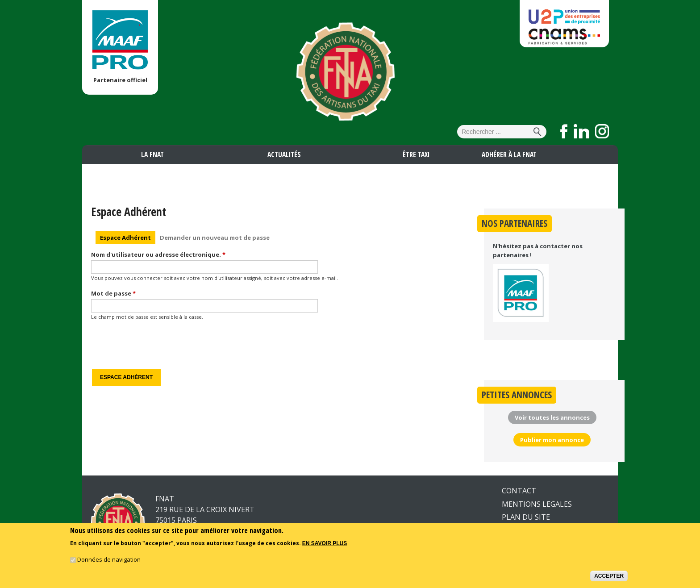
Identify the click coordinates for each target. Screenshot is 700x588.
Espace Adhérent (128, 237)
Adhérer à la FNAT (509, 154)
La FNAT (152, 154)
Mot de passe (113, 293)
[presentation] (159, 345)
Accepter (609, 576)
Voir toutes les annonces (552, 417)
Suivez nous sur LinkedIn (581, 131)
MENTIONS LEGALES (537, 504)
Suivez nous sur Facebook (564, 131)
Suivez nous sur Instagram (602, 131)
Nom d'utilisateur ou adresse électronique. (158, 254)
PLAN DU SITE (526, 517)
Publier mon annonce (552, 440)
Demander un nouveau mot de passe (215, 238)
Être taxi (416, 154)
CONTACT (519, 491)
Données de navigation (109, 559)
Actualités (284, 154)
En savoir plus (325, 543)
